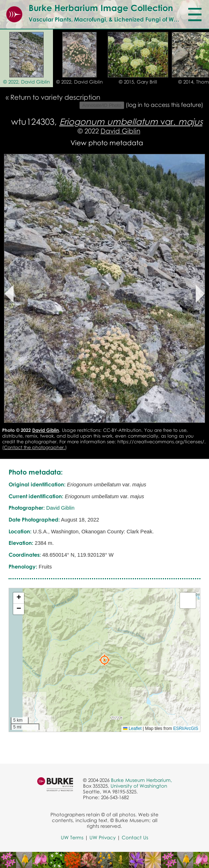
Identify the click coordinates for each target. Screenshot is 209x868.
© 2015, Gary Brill (138, 82)
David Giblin (120, 131)
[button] (104, 660)
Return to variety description (55, 97)
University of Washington (139, 786)
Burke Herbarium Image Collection (101, 8)
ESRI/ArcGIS (186, 728)
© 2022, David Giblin (26, 82)
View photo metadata (107, 143)
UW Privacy (103, 838)
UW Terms (72, 838)
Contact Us (135, 838)
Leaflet (132, 728)
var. (131, 121)
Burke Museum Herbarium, (142, 780)
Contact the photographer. (35, 447)
